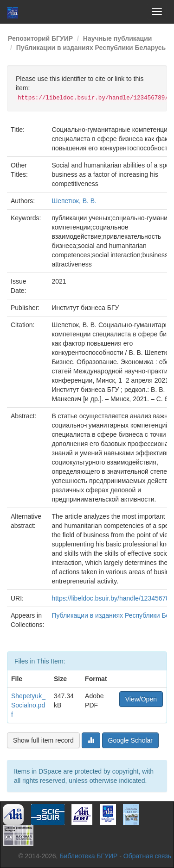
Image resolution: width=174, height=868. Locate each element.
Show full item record (43, 740)
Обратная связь (147, 856)
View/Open (141, 699)
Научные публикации (118, 38)
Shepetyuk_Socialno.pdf (28, 705)
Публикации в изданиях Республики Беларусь (91, 48)
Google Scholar (131, 740)
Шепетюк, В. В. (74, 201)
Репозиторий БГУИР (40, 38)
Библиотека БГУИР (88, 856)
